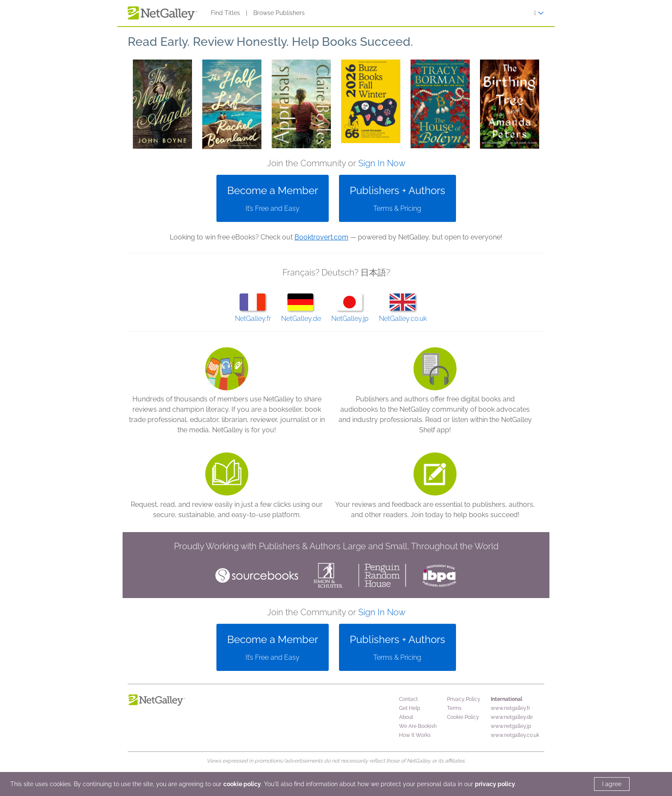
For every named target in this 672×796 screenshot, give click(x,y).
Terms (454, 708)
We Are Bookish (418, 726)
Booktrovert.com (321, 237)
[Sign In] (539, 13)
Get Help (409, 708)
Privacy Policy (464, 699)
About (406, 717)
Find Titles (225, 13)
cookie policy (242, 784)
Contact (408, 699)
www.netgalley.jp (511, 726)
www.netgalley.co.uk (515, 735)
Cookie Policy (463, 717)
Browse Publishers (279, 13)
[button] (162, 104)
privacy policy (495, 784)
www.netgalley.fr (510, 708)
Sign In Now (382, 163)
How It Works (415, 735)
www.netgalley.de (512, 717)
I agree (612, 784)
